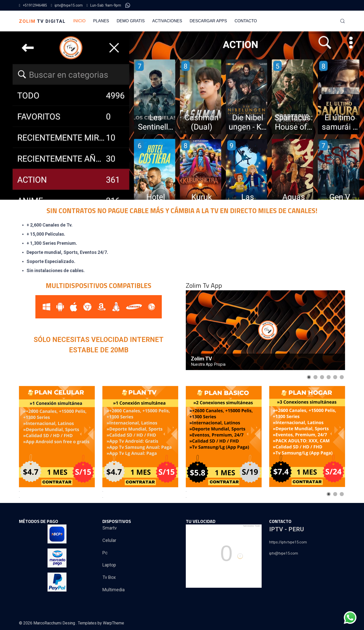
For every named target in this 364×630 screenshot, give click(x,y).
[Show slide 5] (335, 377)
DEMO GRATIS (131, 21)
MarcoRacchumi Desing (55, 623)
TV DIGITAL (42, 21)
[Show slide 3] (322, 377)
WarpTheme (113, 623)
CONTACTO (246, 21)
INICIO (79, 21)
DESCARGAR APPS (208, 21)
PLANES (101, 21)
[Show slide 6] (342, 377)
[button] (343, 21)
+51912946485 (33, 5)
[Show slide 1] (309, 377)
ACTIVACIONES (167, 21)
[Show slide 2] (315, 377)
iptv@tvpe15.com (67, 5)
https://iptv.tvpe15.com (288, 542)
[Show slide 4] (329, 377)
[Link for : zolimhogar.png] (307, 436)
